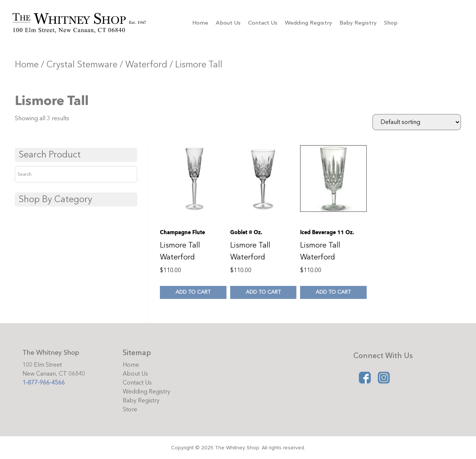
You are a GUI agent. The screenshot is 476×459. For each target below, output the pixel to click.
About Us (228, 23)
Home (200, 23)
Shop (391, 23)
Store (130, 409)
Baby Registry (358, 23)
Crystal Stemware (82, 65)
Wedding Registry (308, 23)
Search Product (50, 155)
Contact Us (263, 23)
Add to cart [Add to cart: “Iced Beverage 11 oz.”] (333, 292)
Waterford (146, 65)
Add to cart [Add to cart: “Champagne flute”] (193, 292)
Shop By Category (55, 199)
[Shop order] (417, 122)
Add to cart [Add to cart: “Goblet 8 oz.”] (263, 292)
